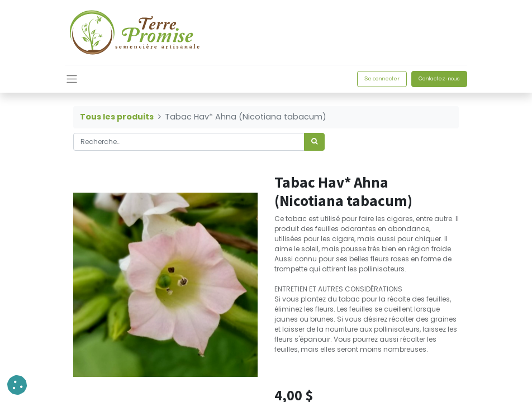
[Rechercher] (314, 142)
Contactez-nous (439, 79)
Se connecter (382, 79)
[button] (17, 385)
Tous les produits (117, 117)
